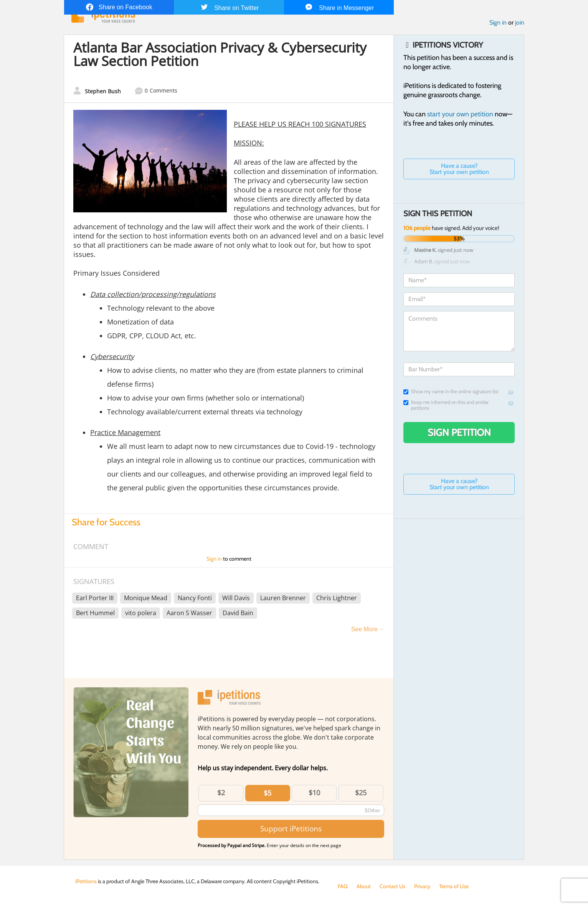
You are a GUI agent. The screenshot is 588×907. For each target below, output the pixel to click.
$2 (221, 793)
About (364, 886)
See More (364, 629)
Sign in (498, 22)
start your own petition (460, 114)
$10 (314, 793)
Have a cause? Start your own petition (459, 169)
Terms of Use (454, 886)
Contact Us (392, 886)
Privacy (422, 886)
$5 (268, 793)
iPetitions (86, 881)
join (520, 22)
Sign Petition (459, 432)
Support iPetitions (291, 828)
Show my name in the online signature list (451, 391)
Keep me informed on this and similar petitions (446, 405)
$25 (361, 793)
